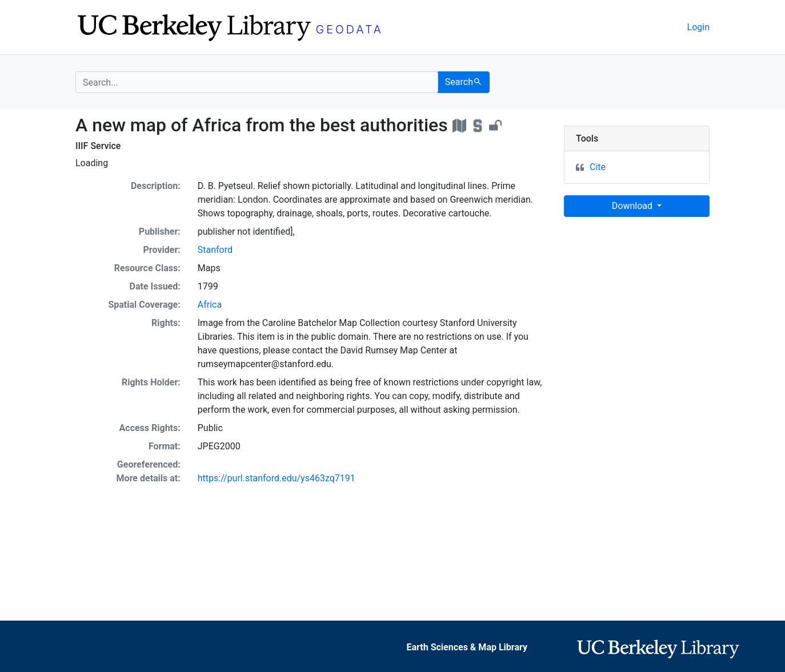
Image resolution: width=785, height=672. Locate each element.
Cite (598, 167)
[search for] (257, 82)
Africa (210, 305)
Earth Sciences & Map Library (467, 647)
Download (633, 206)
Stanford (215, 250)
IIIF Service (98, 146)
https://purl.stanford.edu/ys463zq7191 (277, 478)
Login (698, 27)
